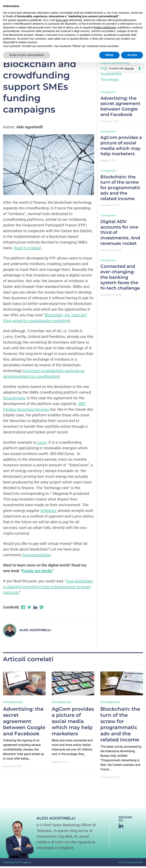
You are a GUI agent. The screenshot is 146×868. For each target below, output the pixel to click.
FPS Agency (25, 864)
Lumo (42, 444)
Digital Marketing (115, 64)
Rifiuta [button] (109, 55)
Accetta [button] (132, 55)
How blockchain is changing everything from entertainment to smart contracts (48, 588)
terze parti (62, 20)
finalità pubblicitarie (105, 27)
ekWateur (49, 512)
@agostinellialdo (36, 556)
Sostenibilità (111, 76)
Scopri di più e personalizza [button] (27, 55)
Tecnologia (110, 81)
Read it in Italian (28, 249)
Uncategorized (108, 94)
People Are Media (37, 572)
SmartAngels (14, 400)
